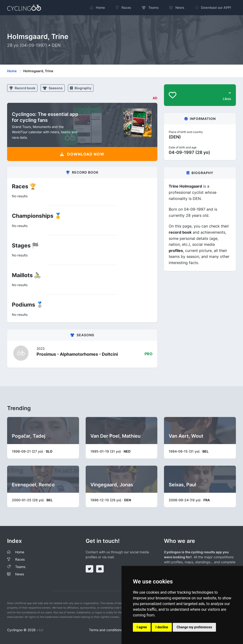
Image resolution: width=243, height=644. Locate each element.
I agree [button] (142, 627)
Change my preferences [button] (194, 627)
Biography (81, 88)
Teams (20, 567)
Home (12, 71)
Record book (22, 88)
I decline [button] (162, 627)
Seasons (53, 88)
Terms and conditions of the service (117, 630)
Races (20, 559)
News (20, 574)
